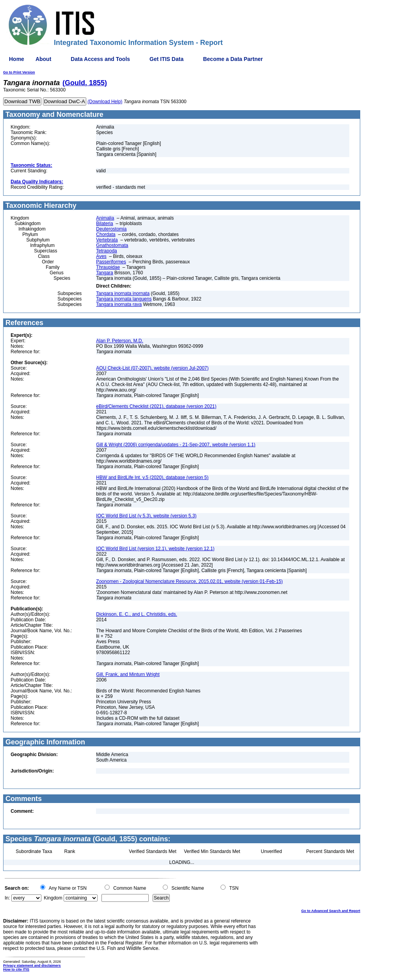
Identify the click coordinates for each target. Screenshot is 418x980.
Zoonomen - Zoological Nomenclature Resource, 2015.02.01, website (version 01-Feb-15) (189, 581)
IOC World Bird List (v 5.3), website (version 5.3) (146, 516)
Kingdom (53, 898)
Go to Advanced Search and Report (331, 911)
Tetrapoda (106, 251)
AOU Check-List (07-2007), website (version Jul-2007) (152, 368)
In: (7, 898)
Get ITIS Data (166, 59)
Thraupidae (108, 267)
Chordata (106, 234)
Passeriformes (111, 262)
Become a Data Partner (233, 59)
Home (17, 59)
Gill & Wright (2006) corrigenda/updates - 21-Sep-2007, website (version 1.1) (176, 445)
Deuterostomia (111, 229)
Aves (101, 256)
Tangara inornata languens (124, 299)
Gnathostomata (112, 245)
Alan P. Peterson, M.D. (120, 341)
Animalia (105, 218)
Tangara (104, 273)
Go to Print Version (19, 72)
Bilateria (104, 224)
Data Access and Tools (100, 59)
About (43, 59)
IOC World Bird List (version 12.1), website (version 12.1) (155, 549)
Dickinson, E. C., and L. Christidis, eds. (136, 614)
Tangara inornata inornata (123, 293)
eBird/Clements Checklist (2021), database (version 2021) (156, 406)
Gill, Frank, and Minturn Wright (128, 674)
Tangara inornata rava (119, 304)
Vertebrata (107, 240)
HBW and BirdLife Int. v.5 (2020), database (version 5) (152, 477)
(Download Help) (105, 102)
